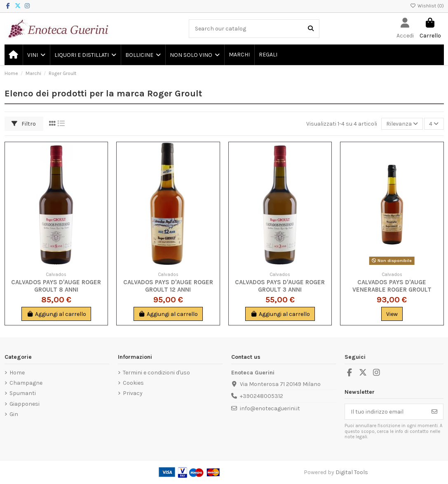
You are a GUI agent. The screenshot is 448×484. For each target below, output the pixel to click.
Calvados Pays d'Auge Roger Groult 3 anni (280, 286)
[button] (36, 55)
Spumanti (23, 393)
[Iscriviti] (434, 412)
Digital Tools (352, 472)
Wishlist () (427, 6)
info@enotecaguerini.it (270, 408)
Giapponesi (25, 404)
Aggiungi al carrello (56, 314)
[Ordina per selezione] (402, 124)
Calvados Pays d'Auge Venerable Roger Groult (392, 286)
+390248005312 (262, 396)
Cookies (133, 383)
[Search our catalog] (311, 29)
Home (17, 373)
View (392, 314)
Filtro (24, 124)
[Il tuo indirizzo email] (386, 412)
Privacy (133, 393)
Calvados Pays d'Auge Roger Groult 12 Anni (168, 286)
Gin (14, 414)
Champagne (26, 383)
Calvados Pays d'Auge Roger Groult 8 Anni (56, 286)
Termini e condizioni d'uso (156, 373)
